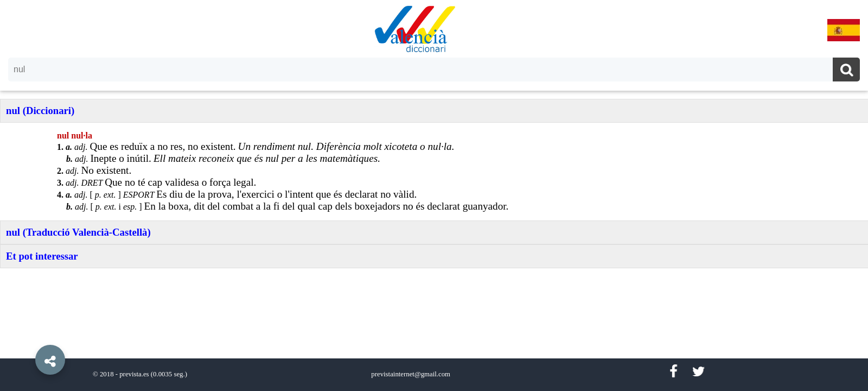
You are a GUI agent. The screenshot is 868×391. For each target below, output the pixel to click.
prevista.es (134, 374)
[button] (27, 335)
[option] (434, 195)
